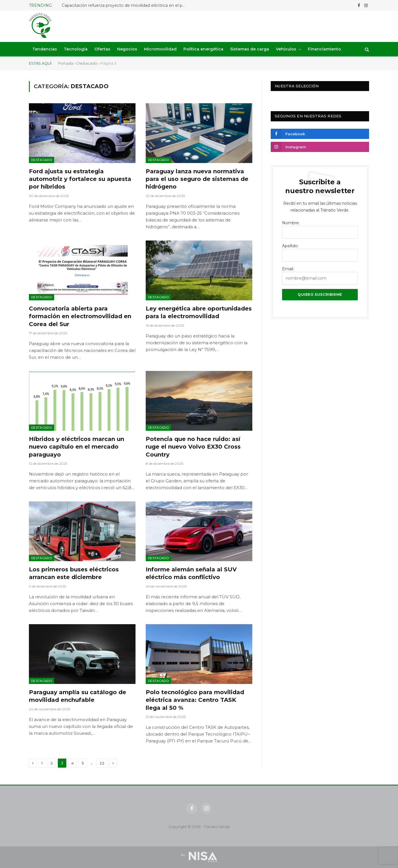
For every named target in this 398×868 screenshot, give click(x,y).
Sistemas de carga (250, 49)
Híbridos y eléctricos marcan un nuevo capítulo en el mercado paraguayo (77, 447)
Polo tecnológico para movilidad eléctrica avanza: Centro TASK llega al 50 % (195, 700)
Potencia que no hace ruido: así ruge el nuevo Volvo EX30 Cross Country (193, 447)
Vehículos (286, 49)
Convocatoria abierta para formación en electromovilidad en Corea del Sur (80, 316)
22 (102, 763)
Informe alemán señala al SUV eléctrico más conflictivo (191, 573)
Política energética (203, 49)
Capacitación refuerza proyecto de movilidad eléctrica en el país (125, 5)
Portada (66, 63)
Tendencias (45, 49)
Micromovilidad (160, 49)
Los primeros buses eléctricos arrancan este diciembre (74, 573)
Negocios (127, 49)
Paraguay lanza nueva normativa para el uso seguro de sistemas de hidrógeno (197, 179)
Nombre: (291, 223)
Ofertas (102, 49)
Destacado (87, 63)
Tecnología (76, 49)
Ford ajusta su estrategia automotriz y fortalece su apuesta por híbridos (80, 179)
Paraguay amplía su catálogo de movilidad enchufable (78, 696)
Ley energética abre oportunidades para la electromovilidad (199, 312)
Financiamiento (324, 49)
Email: (288, 269)
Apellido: (290, 246)
